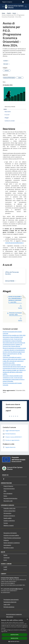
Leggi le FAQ (7, 604)
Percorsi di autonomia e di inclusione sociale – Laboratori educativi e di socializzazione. (14, 349)
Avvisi (14, 13)
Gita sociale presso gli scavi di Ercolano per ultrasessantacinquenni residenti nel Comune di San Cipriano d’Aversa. (14, 344)
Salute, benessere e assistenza (12, 543)
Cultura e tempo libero (9, 511)
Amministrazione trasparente (14, 614)
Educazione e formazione (10, 533)
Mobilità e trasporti (9, 525)
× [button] (27, 619)
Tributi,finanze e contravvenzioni (12, 538)
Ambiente (6, 540)
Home (3, 13)
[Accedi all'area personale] (23, 2)
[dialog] (14, 631)
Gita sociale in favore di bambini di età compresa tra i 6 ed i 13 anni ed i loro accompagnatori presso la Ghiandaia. (13, 339)
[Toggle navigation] (3, 7)
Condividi (6, 61)
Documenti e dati (8, 501)
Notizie (5, 555)
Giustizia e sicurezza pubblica (11, 535)
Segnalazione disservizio (10, 602)
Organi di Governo (8, 486)
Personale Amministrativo (10, 498)
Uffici (5, 491)
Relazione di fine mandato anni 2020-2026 (14, 335)
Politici (5, 496)
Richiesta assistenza (9, 607)
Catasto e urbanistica (9, 521)
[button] (15, 641)
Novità (9, 13)
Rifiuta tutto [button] (14, 638)
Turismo (6, 523)
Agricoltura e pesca (9, 548)
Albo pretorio (10, 617)
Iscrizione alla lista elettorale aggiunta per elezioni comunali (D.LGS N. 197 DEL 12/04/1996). (14, 354)
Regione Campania (7, 2)
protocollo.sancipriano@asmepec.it (14, 243)
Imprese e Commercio (9, 516)
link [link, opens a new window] (6, 631)
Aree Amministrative (9, 489)
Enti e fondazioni (8, 493)
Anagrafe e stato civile (9, 508)
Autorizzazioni (7, 545)
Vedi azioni (7, 64)
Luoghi (5, 567)
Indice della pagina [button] (10, 107)
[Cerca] (26, 7)
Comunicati (7, 558)
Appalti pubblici (8, 518)
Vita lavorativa (7, 513)
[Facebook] (4, 479)
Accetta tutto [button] (14, 635)
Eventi (5, 569)
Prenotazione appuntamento (11, 600)
